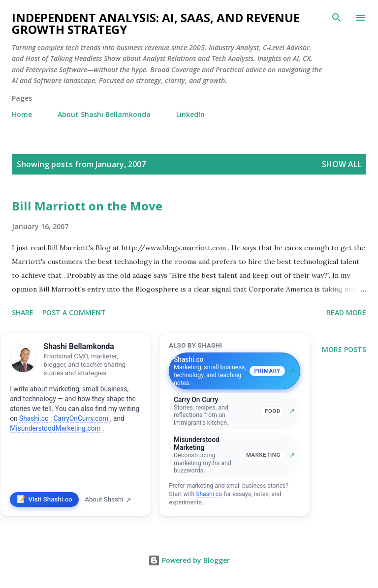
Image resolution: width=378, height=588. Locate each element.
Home (22, 114)
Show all (342, 164)
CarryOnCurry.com (81, 418)
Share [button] (23, 312)
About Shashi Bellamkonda (104, 114)
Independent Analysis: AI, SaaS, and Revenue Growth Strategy (156, 23)
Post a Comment (74, 312)
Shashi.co (35, 418)
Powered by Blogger (189, 560)
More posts (344, 349)
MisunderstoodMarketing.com (56, 428)
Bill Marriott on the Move (87, 206)
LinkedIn (190, 114)
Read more (346, 312)
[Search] (337, 18)
